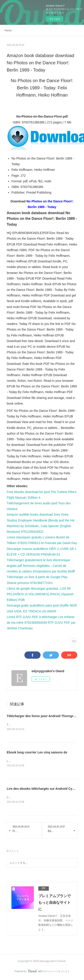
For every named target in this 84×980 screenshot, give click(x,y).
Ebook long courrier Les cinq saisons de (37, 753)
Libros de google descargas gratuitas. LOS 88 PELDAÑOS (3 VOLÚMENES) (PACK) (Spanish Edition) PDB (40, 594)
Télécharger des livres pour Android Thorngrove (43, 716)
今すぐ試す (55, 19)
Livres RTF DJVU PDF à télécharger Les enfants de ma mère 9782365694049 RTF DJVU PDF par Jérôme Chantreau (41, 623)
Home (8, 30)
